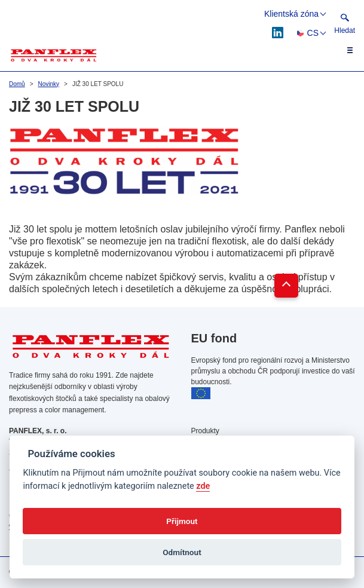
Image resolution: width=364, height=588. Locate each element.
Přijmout (182, 521)
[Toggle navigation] (343, 50)
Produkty (205, 431)
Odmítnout (182, 552)
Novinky (49, 84)
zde (203, 486)
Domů (17, 84)
